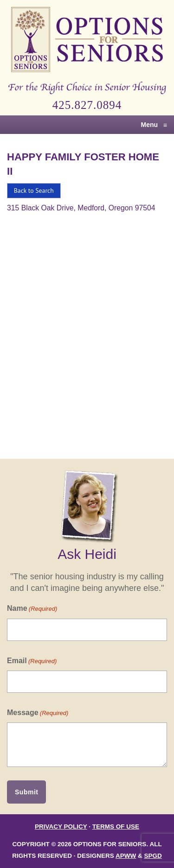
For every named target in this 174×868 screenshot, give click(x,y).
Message (38, 713)
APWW (126, 856)
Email (32, 661)
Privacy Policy (61, 827)
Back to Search (34, 190)
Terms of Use (116, 827)
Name (32, 609)
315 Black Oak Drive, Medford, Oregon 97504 (81, 208)
